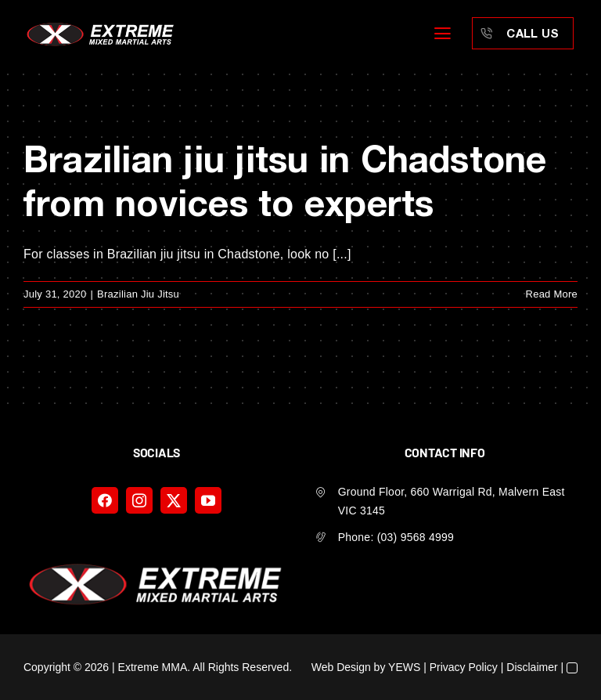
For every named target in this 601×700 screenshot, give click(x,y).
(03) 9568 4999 (416, 537)
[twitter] (174, 500)
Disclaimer (532, 667)
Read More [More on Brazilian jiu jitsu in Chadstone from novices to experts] (552, 294)
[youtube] (208, 500)
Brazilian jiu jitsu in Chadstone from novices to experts (285, 180)
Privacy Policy (464, 667)
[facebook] (105, 500)
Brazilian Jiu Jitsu (138, 294)
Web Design (341, 667)
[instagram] (139, 500)
